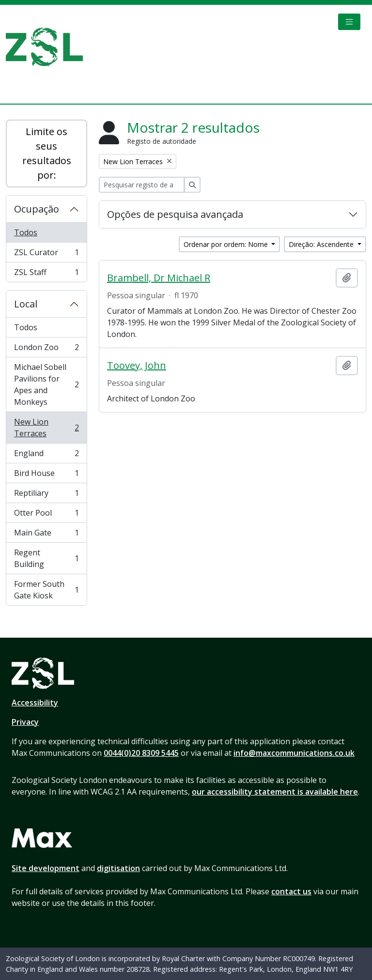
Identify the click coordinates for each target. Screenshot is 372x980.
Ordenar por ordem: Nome (227, 244)
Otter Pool (46, 515)
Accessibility (35, 703)
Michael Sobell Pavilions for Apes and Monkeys (46, 384)
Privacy (25, 722)
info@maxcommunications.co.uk (294, 753)
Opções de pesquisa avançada (175, 214)
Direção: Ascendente (322, 244)
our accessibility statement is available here (275, 792)
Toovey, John (137, 366)
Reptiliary (46, 495)
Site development (46, 868)
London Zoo (46, 349)
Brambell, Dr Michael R (159, 278)
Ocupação (37, 209)
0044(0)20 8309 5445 (141, 753)
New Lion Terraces (46, 428)
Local (26, 304)
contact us (291, 891)
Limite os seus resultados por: (47, 153)
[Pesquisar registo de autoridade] (142, 185)
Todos (26, 232)
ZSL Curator (46, 254)
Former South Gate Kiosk (46, 590)
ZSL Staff (46, 274)
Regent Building (46, 558)
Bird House (46, 475)
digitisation (118, 868)
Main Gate (46, 535)
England (46, 455)
